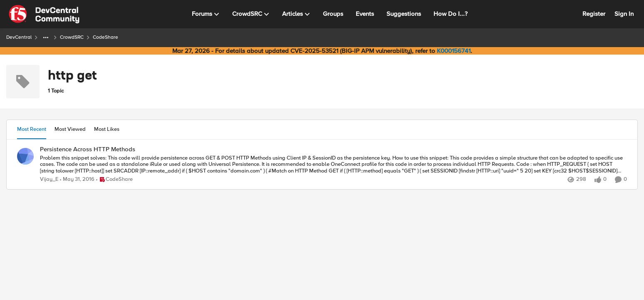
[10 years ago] (77, 180)
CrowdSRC (72, 37)
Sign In (624, 14)
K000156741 (454, 51)
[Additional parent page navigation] (46, 37)
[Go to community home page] (44, 14)
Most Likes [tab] (107, 129)
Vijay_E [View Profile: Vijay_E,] (49, 179)
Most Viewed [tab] (70, 129)
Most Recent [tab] (32, 129)
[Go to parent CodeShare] (114, 180)
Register (594, 14)
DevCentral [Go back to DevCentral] (19, 37)
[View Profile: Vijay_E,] (25, 156)
